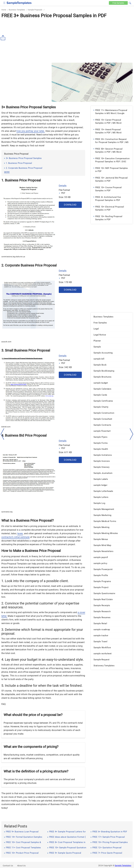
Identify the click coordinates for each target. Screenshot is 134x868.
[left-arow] (3, 434)
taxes (20, 533)
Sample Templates (123, 865)
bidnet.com (6, 427)
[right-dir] (131, 434)
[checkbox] (4, 3)
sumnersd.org (7, 512)
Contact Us (8, 866)
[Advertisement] (67, 40)
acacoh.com (6, 342)
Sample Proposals (35, 10)
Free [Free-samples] (118, 3)
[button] (130, 3)
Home (4, 10)
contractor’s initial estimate (15, 537)
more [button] (7, 172)
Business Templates (17, 10)
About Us (21, 866)
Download (70, 205)
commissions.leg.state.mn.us (13, 257)
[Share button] (3, 38)
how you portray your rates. (31, 131)
